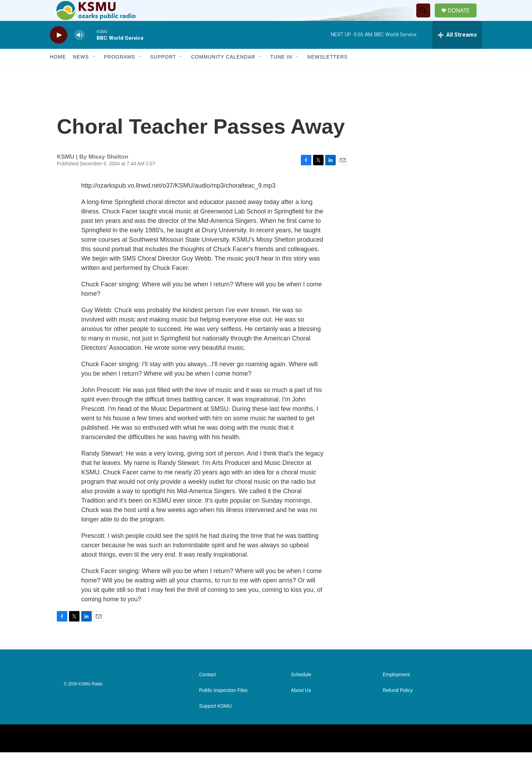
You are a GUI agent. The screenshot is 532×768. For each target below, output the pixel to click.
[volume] (79, 51)
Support (163, 73)
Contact (207, 690)
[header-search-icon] (426, 18)
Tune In (281, 73)
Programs (120, 73)
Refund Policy (398, 706)
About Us (301, 706)
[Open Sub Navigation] (94, 73)
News (81, 73)
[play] (59, 51)
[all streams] (457, 51)
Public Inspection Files (223, 706)
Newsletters (327, 73)
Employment (396, 690)
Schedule (301, 690)
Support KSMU (215, 722)
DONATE (463, 18)
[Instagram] (433, 754)
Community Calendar (223, 73)
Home (58, 73)
